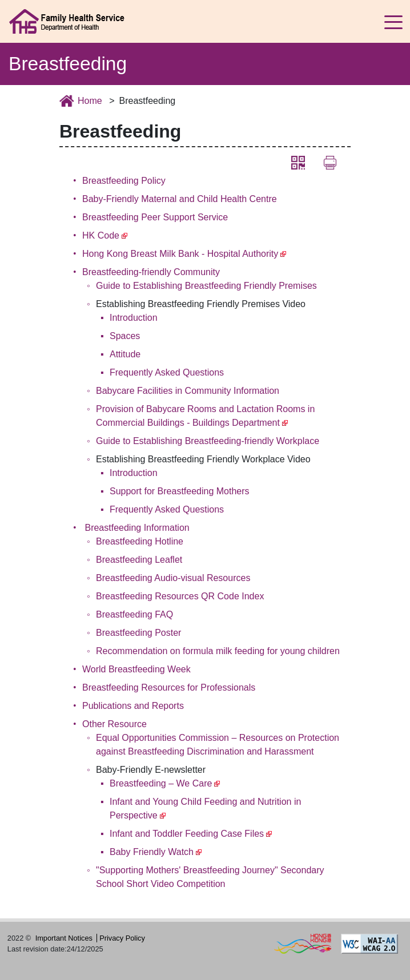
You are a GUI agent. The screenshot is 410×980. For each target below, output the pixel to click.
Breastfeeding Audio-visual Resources (173, 578)
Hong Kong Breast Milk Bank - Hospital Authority (180, 254)
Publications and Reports (133, 706)
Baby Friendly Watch (152, 852)
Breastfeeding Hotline (140, 541)
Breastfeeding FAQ (134, 614)
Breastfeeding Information (137, 528)
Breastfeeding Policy (124, 181)
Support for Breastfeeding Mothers (180, 491)
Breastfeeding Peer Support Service (155, 217)
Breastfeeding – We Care (161, 783)
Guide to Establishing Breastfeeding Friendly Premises (206, 286)
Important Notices (64, 938)
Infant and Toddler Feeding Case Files (187, 834)
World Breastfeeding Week (136, 669)
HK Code (101, 235)
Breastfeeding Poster (138, 633)
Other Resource (114, 724)
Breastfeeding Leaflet (139, 560)
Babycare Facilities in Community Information (188, 391)
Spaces (125, 336)
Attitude (125, 354)
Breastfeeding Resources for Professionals (169, 687)
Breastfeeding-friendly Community (151, 272)
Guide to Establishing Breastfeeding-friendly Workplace (208, 441)
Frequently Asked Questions (167, 372)
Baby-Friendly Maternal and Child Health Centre (180, 199)
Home (90, 101)
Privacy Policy (122, 938)
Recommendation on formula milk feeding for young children (218, 651)
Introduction (134, 318)
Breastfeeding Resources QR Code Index (180, 596)
